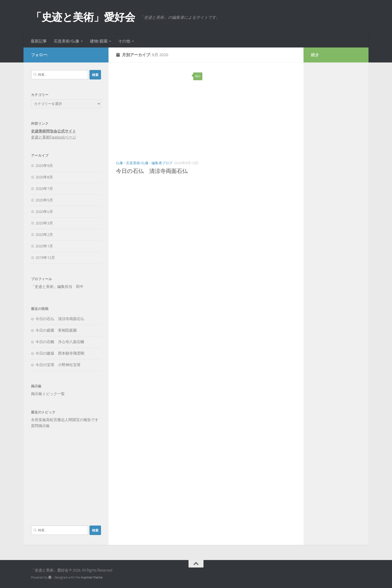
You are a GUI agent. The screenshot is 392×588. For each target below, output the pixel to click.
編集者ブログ (162, 163)
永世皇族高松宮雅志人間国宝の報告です (65, 420)
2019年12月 (45, 258)
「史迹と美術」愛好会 (83, 17)
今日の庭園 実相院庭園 (56, 330)
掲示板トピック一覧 (48, 394)
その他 (124, 41)
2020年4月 (44, 212)
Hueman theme (92, 577)
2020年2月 (44, 235)
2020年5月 (44, 200)
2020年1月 (44, 246)
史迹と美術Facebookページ (53, 137)
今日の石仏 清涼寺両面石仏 (152, 171)
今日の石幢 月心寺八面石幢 (60, 342)
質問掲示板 (40, 426)
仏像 (119, 163)
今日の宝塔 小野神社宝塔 (58, 365)
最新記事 (39, 41)
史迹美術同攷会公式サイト (53, 131)
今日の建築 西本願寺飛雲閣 (60, 353)
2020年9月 (44, 166)
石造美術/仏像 (66, 41)
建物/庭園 (99, 41)
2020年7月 (44, 189)
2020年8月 (44, 177)
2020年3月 (44, 223)
